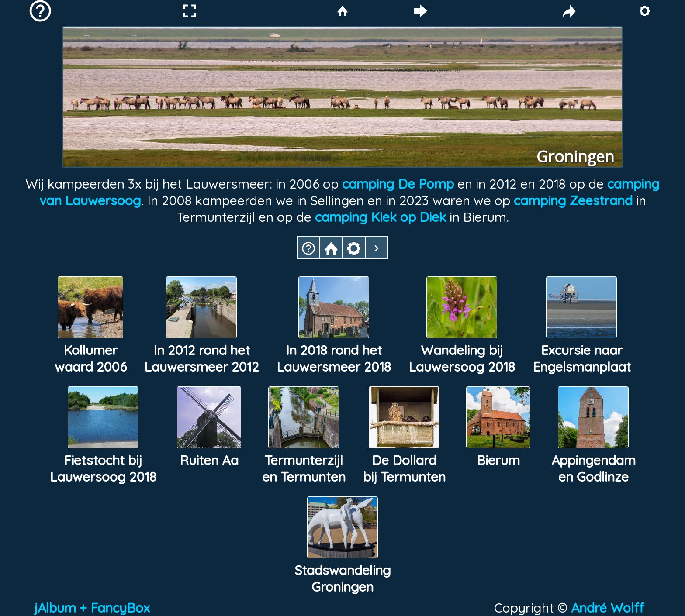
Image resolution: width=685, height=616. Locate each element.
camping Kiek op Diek (381, 217)
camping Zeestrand (575, 200)
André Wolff (611, 608)
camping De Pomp (398, 184)
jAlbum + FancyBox (92, 608)
